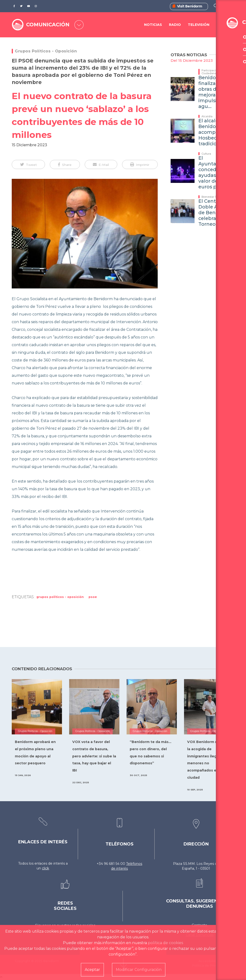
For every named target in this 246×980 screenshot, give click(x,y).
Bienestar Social (212, 197)
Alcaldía (207, 116)
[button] (28, 164)
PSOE (93, 597)
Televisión (199, 25)
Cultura (206, 154)
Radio (175, 25)
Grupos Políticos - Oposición (46, 51)
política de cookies (165, 943)
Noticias (153, 25)
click (45, 868)
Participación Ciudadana (210, 72)
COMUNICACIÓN (49, 25)
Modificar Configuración (139, 970)
